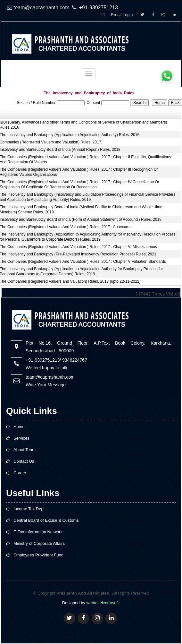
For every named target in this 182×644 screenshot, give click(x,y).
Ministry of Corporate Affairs (39, 543)
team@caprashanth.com (42, 8)
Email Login (122, 15)
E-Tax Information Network (38, 532)
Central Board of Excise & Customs (46, 520)
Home (19, 427)
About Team (25, 450)
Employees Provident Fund (38, 555)
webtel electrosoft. (103, 603)
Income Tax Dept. (30, 509)
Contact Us (24, 461)
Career (20, 473)
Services (21, 438)
